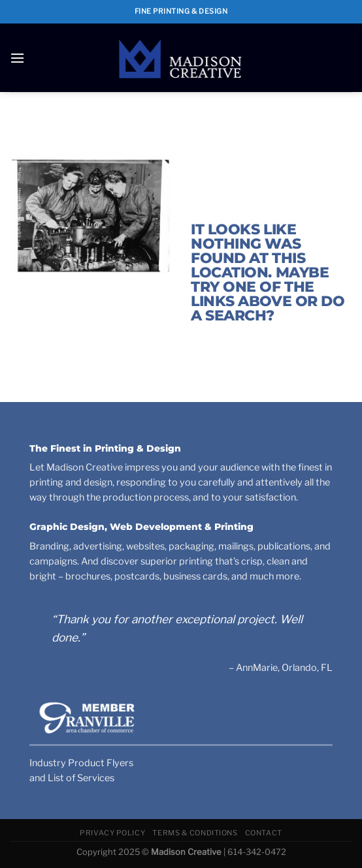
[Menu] (17, 58)
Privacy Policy (112, 833)
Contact (264, 833)
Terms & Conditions (195, 833)
